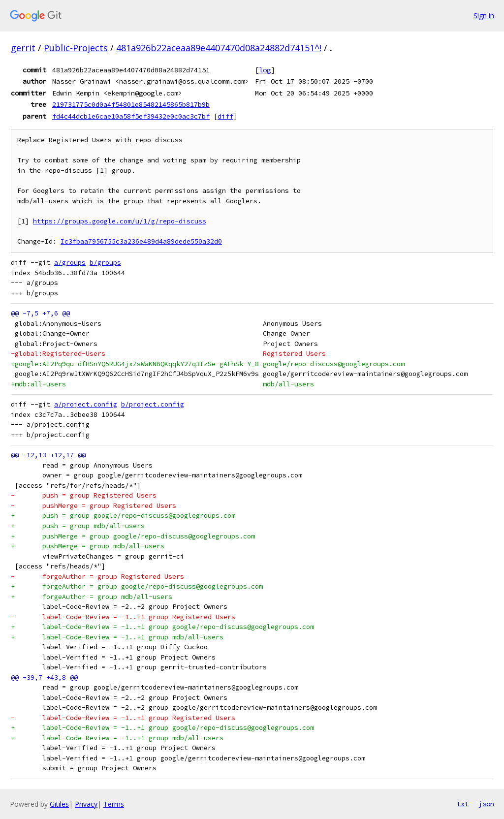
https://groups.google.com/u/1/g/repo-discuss (120, 221)
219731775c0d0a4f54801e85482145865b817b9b (131, 104)
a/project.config (86, 404)
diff (225, 116)
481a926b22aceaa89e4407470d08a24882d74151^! (219, 48)
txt (463, 804)
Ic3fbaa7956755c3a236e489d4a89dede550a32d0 (141, 241)
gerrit (23, 48)
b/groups (105, 263)
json (486, 804)
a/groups (70, 263)
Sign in (484, 16)
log (265, 70)
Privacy (86, 804)
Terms (114, 804)
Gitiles (59, 804)
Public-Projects (76, 48)
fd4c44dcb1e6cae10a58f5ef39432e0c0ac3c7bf (131, 116)
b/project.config (153, 404)
